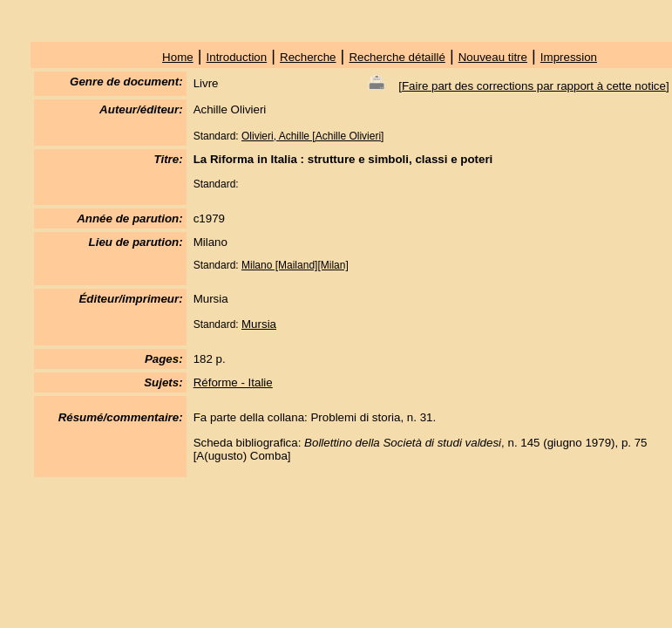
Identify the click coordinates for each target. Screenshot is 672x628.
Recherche (308, 57)
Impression (569, 57)
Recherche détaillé (397, 57)
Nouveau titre (493, 57)
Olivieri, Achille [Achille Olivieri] (312, 136)
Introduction (237, 57)
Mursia (259, 324)
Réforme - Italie (233, 382)
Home (178, 57)
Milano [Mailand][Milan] (295, 265)
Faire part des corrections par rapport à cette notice (534, 86)
